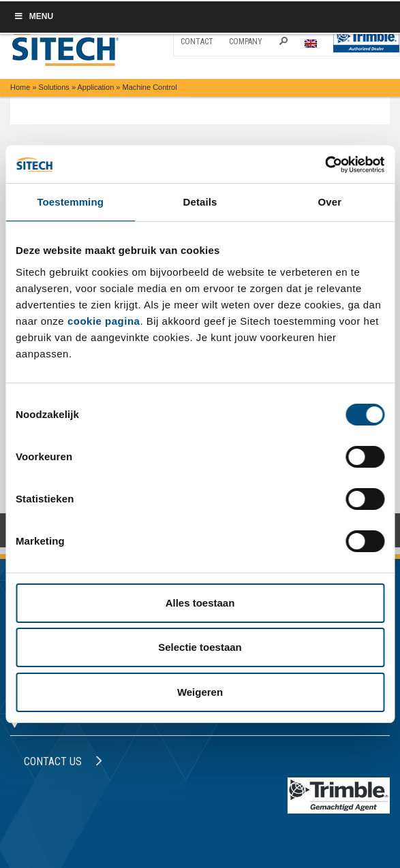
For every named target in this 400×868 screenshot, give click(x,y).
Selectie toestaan (200, 647)
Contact (197, 42)
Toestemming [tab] (70, 202)
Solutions (54, 87)
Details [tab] (200, 202)
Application (95, 87)
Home (20, 87)
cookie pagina (104, 321)
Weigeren (200, 692)
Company (246, 42)
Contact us (63, 761)
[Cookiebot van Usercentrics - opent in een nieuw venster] (325, 165)
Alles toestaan (200, 603)
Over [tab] (330, 202)
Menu (33, 16)
